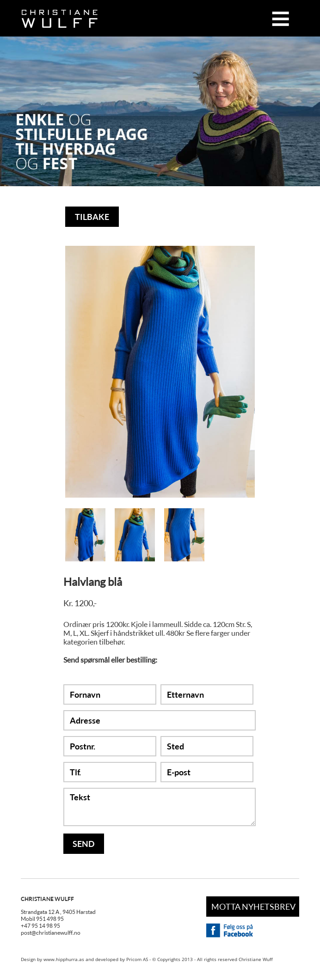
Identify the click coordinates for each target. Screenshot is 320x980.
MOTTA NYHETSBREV (253, 907)
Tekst (160, 807)
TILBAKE (92, 217)
